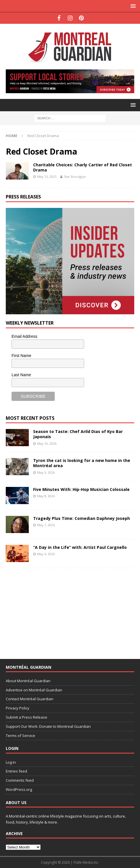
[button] (132, 6)
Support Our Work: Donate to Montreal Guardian (48, 726)
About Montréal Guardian (28, 681)
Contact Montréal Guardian (30, 699)
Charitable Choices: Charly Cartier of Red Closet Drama (83, 167)
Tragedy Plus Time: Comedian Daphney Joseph (82, 518)
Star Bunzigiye (75, 176)
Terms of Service (20, 736)
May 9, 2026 (46, 472)
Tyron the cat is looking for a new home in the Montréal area (82, 463)
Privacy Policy (18, 708)
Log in (11, 762)
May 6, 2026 (46, 554)
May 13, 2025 (47, 176)
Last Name (21, 375)
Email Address (24, 336)
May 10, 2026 (47, 443)
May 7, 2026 (46, 525)
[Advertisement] (49, 610)
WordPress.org (19, 789)
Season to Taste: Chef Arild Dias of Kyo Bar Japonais (78, 434)
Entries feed (16, 771)
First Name (21, 356)
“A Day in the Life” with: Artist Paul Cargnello (80, 547)
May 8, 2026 (46, 496)
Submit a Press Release (27, 717)
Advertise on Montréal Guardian (34, 690)
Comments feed (20, 780)
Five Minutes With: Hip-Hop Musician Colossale (81, 489)
